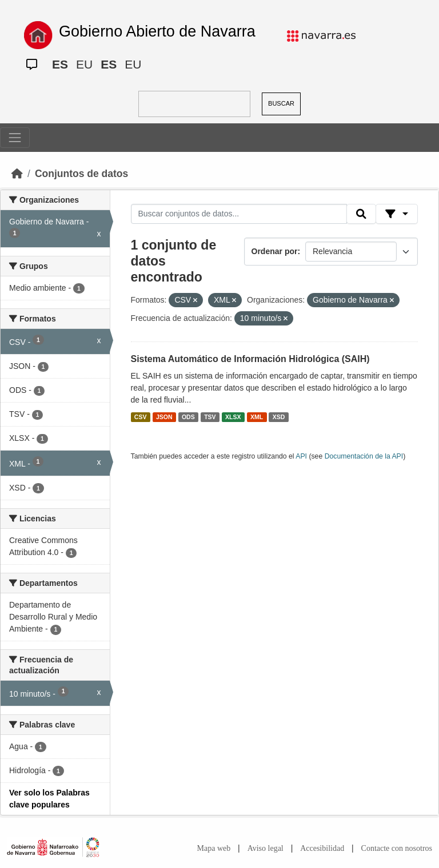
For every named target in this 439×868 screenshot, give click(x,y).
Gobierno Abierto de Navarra (157, 31)
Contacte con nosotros (397, 848)
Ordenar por (275, 251)
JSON (164, 417)
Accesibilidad (322, 848)
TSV (210, 417)
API (301, 456)
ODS (188, 417)
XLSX (233, 417)
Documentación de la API (364, 456)
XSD (279, 417)
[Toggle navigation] (15, 138)
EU (84, 64)
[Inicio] (17, 174)
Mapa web (214, 848)
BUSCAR (281, 103)
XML (257, 417)
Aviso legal (266, 848)
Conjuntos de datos (81, 174)
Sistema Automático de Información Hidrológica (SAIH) (250, 359)
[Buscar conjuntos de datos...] (239, 214)
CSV (141, 417)
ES (60, 64)
